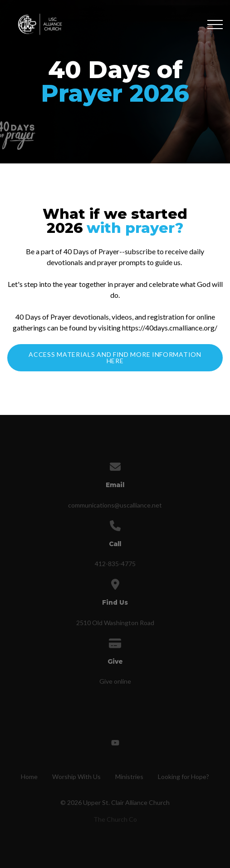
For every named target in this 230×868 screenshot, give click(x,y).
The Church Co (115, 819)
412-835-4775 (115, 564)
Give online (115, 681)
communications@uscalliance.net (115, 505)
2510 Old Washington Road (115, 623)
